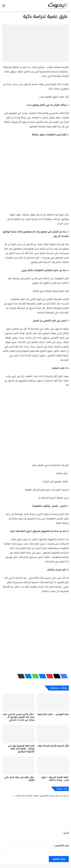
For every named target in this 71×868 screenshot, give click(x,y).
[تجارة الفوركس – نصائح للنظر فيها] (53, 703)
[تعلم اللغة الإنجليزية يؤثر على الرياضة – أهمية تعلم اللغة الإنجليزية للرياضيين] (18, 734)
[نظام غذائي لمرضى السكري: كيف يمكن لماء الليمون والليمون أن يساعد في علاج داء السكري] (18, 703)
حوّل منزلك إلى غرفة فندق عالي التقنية (19, 779)
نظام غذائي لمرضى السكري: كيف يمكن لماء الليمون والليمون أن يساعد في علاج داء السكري (19, 717)
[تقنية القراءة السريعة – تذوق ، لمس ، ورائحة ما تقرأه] (53, 766)
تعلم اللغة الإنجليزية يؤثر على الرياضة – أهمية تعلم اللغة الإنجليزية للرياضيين (21, 749)
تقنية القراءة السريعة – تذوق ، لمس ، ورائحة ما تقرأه (54, 779)
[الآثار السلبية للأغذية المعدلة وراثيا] (53, 734)
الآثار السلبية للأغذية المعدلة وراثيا (53, 746)
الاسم (66, 833)
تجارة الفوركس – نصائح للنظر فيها (53, 714)
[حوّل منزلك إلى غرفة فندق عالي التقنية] (18, 766)
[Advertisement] (35, 176)
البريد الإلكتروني (61, 846)
